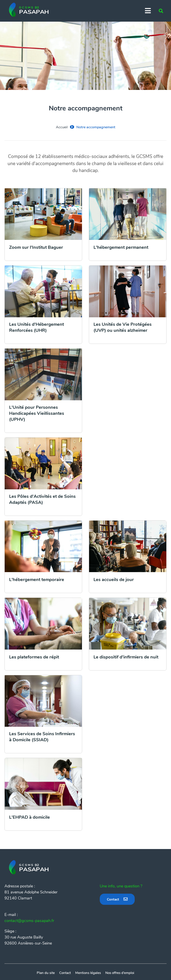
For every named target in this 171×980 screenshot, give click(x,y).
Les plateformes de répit (34, 657)
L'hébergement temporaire (37, 580)
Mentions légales (88, 973)
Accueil (62, 127)
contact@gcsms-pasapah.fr (29, 921)
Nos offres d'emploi (120, 973)
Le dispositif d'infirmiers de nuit (126, 657)
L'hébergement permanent (121, 247)
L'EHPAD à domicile (30, 817)
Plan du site (46, 973)
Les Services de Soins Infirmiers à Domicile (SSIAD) (42, 737)
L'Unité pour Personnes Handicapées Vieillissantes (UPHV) (37, 413)
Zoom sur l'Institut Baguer (36, 247)
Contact (113, 899)
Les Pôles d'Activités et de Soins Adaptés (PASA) (42, 499)
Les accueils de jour (114, 580)
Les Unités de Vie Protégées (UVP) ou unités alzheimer (123, 327)
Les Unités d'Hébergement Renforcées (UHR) (37, 327)
